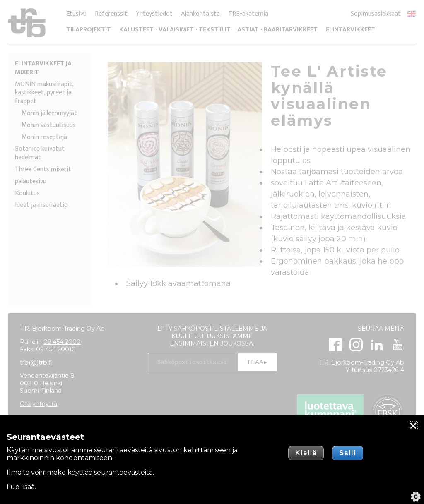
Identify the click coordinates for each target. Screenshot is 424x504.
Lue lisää (21, 487)
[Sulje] (413, 426)
